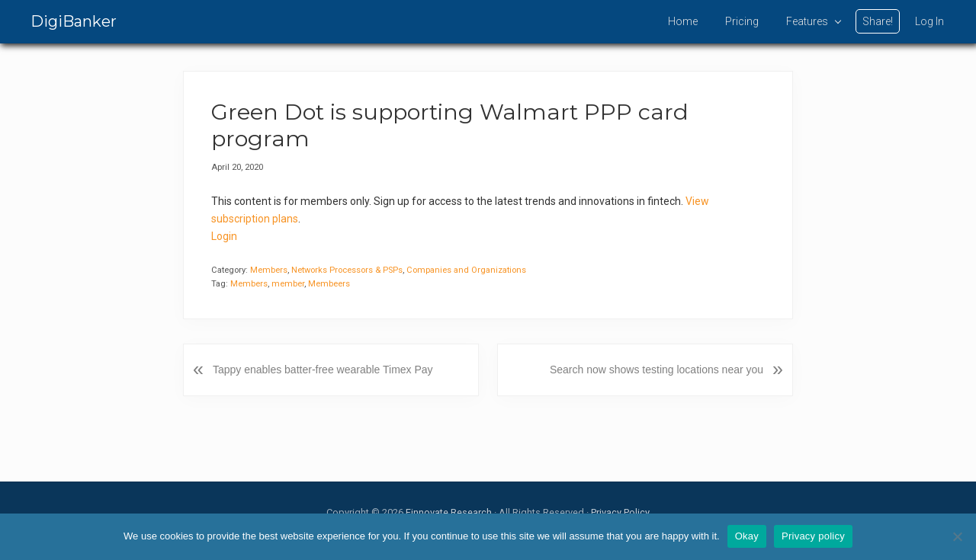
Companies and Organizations (466, 270)
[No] (957, 536)
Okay (747, 536)
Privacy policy (813, 536)
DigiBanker (74, 21)
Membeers (329, 284)
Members (269, 270)
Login (224, 236)
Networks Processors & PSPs (347, 270)
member (288, 284)
